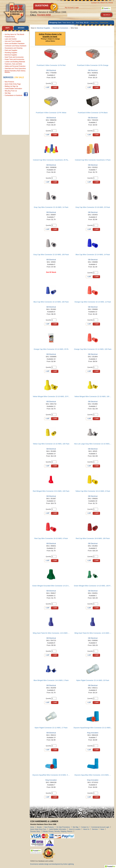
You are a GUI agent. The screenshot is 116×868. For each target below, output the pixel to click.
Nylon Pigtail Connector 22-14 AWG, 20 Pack (93, 680)
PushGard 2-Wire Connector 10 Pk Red (51, 65)
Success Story (35, 831)
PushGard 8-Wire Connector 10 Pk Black (93, 113)
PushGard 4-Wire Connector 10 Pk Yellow (51, 113)
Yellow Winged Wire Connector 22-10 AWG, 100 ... (93, 396)
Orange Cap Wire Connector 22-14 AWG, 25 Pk (51, 349)
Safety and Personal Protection (15, 66)
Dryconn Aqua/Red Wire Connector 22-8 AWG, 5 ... (51, 775)
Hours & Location (75, 829)
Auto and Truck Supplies (13, 41)
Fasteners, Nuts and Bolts (13, 64)
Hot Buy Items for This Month (14, 34)
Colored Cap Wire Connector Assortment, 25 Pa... (51, 160)
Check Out (104, 23)
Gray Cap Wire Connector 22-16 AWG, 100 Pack (51, 255)
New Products (9, 82)
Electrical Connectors (60, 28)
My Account (69, 8)
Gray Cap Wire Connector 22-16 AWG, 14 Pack (51, 207)
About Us (104, 3)
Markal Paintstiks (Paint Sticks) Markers (15, 72)
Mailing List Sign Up (11, 86)
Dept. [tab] (8, 28)
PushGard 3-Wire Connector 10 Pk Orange (93, 65)
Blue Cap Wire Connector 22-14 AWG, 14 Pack (93, 255)
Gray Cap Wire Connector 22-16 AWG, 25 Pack (93, 207)
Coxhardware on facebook (14, 96)
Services (8, 77)
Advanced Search (105, 19)
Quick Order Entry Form (38, 829)
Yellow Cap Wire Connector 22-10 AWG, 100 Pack (51, 444)
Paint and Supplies (11, 50)
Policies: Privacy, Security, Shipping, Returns (57, 831)
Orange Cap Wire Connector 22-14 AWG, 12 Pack (93, 302)
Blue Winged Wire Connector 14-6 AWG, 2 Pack (51, 680)
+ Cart (55, 87)
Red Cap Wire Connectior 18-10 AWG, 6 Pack (51, 538)
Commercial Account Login (100, 827)
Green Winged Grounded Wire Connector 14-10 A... (51, 586)
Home (111, 3)
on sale (19, 77)
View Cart (94, 23)
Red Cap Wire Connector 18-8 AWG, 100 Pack (93, 538)
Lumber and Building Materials (15, 62)
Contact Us (95, 3)
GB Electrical (51, 70)
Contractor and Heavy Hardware (15, 46)
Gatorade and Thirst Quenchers (15, 69)
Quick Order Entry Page (13, 84)
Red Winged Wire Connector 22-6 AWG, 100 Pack (51, 491)
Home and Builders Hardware (15, 44)
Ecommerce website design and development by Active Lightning (52, 864)
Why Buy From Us (11, 91)
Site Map (8, 93)
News (102, 829)
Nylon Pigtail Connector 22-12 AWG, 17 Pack (51, 728)
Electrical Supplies (11, 55)
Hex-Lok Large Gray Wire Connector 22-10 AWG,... (93, 444)
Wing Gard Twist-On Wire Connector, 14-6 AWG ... (51, 633)
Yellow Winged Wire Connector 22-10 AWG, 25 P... (51, 396)
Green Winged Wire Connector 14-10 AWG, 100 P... (93, 586)
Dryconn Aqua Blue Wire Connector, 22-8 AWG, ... (93, 775)
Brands (39, 827)
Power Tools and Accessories (14, 59)
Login (77, 8)
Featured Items (10, 37)
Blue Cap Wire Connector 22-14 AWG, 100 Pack (51, 302)
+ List (47, 87)
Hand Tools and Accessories (14, 57)
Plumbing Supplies (11, 53)
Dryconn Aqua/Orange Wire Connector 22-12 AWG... (93, 728)
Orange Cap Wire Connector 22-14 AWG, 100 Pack (93, 349)
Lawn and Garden (11, 39)
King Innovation (93, 733)
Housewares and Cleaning (14, 48)
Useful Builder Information (13, 89)
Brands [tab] (21, 28)
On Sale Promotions (63, 827)
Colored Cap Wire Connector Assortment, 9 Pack (93, 160)
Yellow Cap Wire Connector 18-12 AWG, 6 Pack (93, 491)
